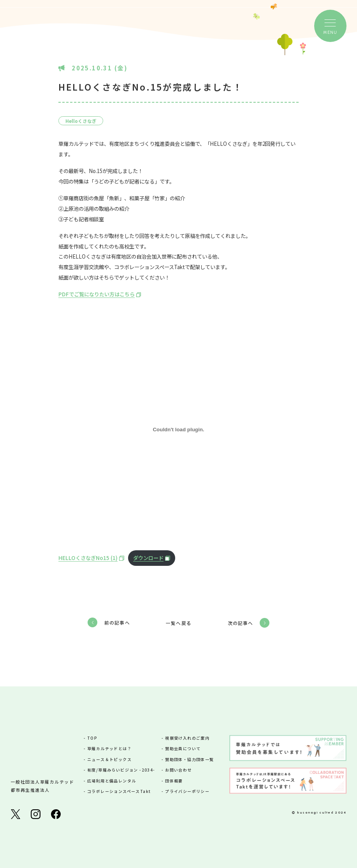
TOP (92, 738)
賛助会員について (183, 748)
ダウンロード (148, 558)
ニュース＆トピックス (109, 759)
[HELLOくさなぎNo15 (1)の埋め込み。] (178, 429)
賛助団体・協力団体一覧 (189, 759)
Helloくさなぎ (81, 121)
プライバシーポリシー (187, 791)
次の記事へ (241, 623)
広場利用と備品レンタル (112, 781)
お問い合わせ (178, 770)
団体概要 (174, 781)
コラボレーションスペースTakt (119, 791)
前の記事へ (117, 622)
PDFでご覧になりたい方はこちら (97, 294)
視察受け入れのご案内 (187, 738)
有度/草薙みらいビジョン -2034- (121, 770)
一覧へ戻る (179, 623)
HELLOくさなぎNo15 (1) (88, 558)
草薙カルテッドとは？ (109, 748)
